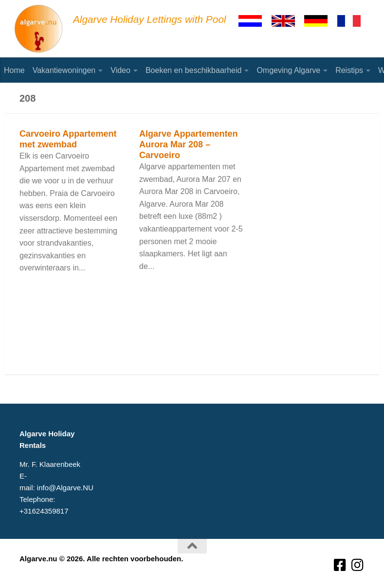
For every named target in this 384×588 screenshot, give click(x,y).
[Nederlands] (255, 21)
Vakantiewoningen (64, 70)
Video (120, 70)
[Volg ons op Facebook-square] (340, 565)
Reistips (349, 70)
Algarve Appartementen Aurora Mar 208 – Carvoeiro (188, 144)
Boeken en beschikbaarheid (193, 70)
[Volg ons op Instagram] (358, 565)
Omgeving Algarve (288, 70)
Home (14, 70)
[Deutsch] (320, 21)
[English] (288, 21)
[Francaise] (353, 21)
